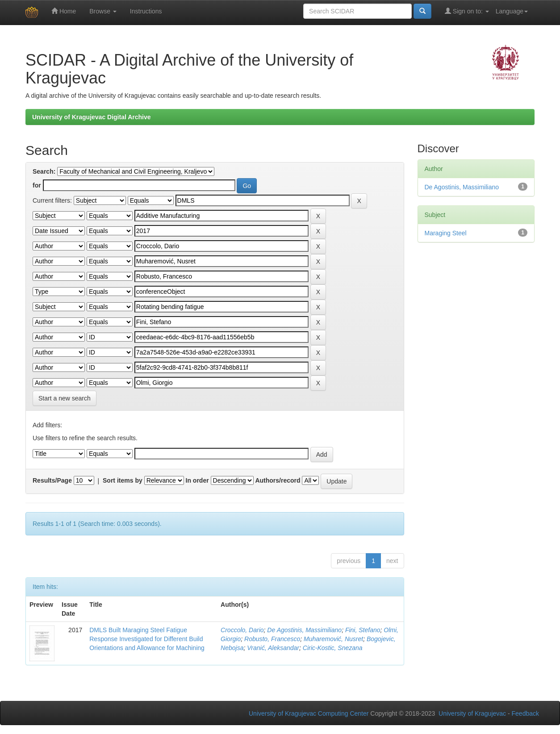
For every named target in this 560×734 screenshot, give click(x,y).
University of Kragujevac (472, 713)
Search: (44, 171)
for (37, 185)
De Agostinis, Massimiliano (304, 630)
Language (512, 11)
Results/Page (52, 480)
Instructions (146, 11)
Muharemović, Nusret (333, 639)
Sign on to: (467, 11)
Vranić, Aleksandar (273, 648)
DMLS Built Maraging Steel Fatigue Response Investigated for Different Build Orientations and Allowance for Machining (147, 639)
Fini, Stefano (363, 630)
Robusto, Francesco (272, 639)
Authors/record (278, 480)
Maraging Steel (446, 233)
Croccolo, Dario (242, 630)
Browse (103, 11)
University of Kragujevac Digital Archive (92, 117)
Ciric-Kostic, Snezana (333, 648)
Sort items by (123, 480)
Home (64, 11)
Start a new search (65, 398)
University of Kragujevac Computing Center (309, 713)
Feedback (525, 713)
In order (197, 480)
